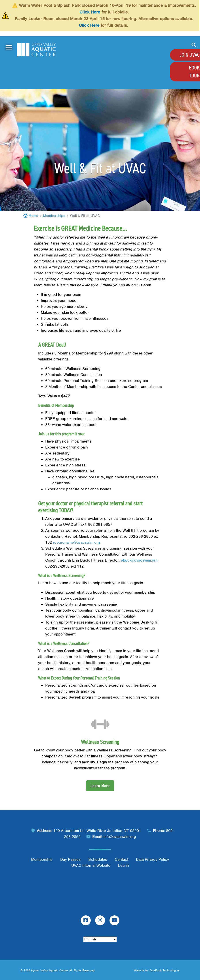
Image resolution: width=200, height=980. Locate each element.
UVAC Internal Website (91, 865)
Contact (122, 859)
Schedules (98, 859)
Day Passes (70, 859)
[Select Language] (100, 939)
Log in (124, 865)
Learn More (100, 786)
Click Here (90, 12)
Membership (42, 859)
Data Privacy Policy (153, 859)
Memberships (54, 216)
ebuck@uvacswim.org (139, 560)
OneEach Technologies (165, 970)
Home (33, 216)
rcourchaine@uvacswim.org (76, 542)
